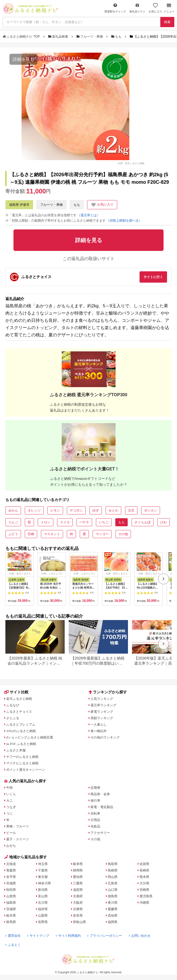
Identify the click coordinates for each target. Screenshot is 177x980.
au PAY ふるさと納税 (21, 744)
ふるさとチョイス (19, 712)
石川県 (43, 903)
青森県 (11, 870)
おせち (11, 846)
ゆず (96, 510)
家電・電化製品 (102, 807)
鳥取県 (113, 864)
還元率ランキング (103, 705)
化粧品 (95, 826)
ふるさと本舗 (16, 750)
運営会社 (13, 936)
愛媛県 (113, 909)
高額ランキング (102, 718)
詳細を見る (23, 59)
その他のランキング (105, 737)
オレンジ (34, 510)
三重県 (78, 883)
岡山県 (113, 877)
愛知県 (78, 877)
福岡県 (113, 922)
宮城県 (11, 883)
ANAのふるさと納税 (21, 731)
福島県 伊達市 (19, 205)
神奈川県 (44, 883)
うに (9, 813)
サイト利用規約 (68, 936)
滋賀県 (78, 890)
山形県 (11, 896)
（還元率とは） (89, 215)
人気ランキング (102, 699)
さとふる (13, 718)
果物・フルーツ (18, 826)
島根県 (113, 870)
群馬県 (11, 922)
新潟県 (43, 890)
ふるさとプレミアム (21, 725)
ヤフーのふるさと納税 (22, 757)
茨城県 (11, 909)
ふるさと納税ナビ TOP (22, 37)
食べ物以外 (99, 731)
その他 (123, 534)
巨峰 (31, 534)
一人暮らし (99, 725)
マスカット (52, 534)
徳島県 (113, 896)
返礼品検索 (59, 37)
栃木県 (11, 916)
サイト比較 (16, 692)
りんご (13, 522)
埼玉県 (43, 864)
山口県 (113, 890)
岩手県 (11, 877)
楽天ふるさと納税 (19, 699)
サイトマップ (38, 936)
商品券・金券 (100, 794)
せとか (113, 510)
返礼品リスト (137, 8)
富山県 (43, 896)
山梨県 (43, 916)
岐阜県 (78, 864)
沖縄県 (144, 903)
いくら (11, 794)
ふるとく (13, 945)
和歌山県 (79, 922)
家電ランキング (102, 712)
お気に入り (155, 8)
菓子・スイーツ (18, 839)
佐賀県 (144, 864)
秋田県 (11, 890)
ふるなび (13, 705)
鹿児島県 (146, 896)
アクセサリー (100, 833)
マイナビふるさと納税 (22, 763)
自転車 (95, 813)
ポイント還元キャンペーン (26, 770)
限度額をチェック (115, 8)
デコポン (76, 510)
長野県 (43, 922)
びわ (164, 522)
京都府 (78, 896)
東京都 (43, 877)
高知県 (113, 916)
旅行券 (95, 801)
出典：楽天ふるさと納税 (131, 163)
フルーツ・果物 (90, 37)
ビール (11, 833)
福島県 (11, 903)
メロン (46, 522)
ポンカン (151, 510)
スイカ (65, 522)
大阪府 (78, 903)
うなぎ (11, 807)
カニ (9, 801)
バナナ (84, 522)
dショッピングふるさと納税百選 (30, 737)
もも (117, 37)
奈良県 (78, 916)
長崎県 (144, 870)
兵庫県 (78, 909)
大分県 (144, 883)
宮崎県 (144, 890)
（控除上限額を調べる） (124, 221)
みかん (13, 510)
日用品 (95, 820)
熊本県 (144, 877)
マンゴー (102, 534)
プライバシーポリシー (105, 936)
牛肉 (9, 788)
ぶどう (13, 534)
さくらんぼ (143, 522)
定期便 (95, 788)
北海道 (11, 864)
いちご (104, 522)
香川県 (113, 903)
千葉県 (43, 870)
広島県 (113, 883)
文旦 (131, 510)
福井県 (43, 909)
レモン (55, 510)
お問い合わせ (140, 936)
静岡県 (78, 870)
